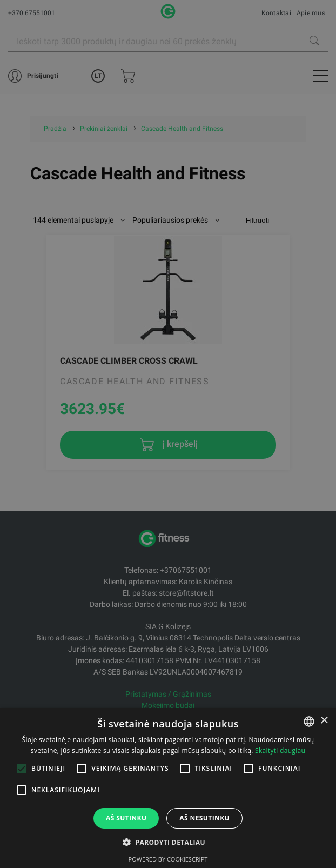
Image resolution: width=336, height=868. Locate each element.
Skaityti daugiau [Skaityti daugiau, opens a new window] (280, 750)
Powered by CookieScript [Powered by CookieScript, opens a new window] (168, 859)
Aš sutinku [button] (126, 818)
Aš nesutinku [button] (204, 818)
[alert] (168, 434)
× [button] (324, 721)
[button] (168, 842)
